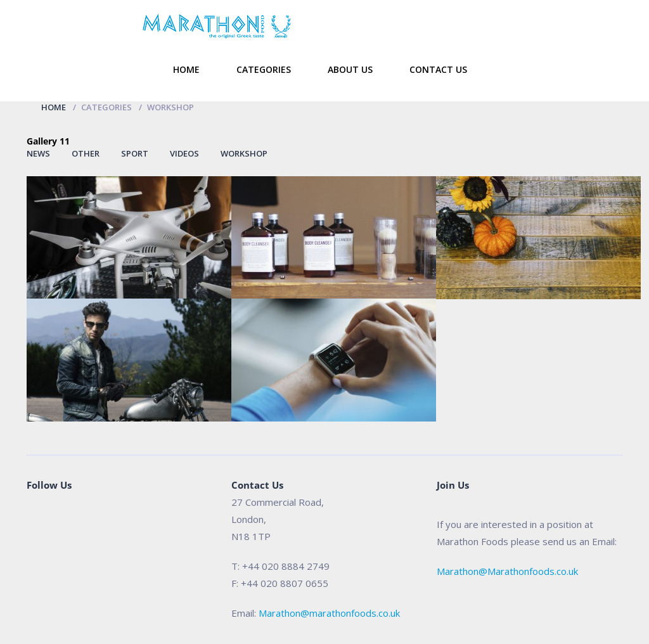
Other (86, 153)
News (38, 153)
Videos (184, 153)
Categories (264, 69)
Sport (135, 153)
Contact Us (438, 69)
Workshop (244, 153)
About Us (350, 69)
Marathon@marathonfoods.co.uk (329, 613)
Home (186, 69)
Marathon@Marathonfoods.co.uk (507, 571)
